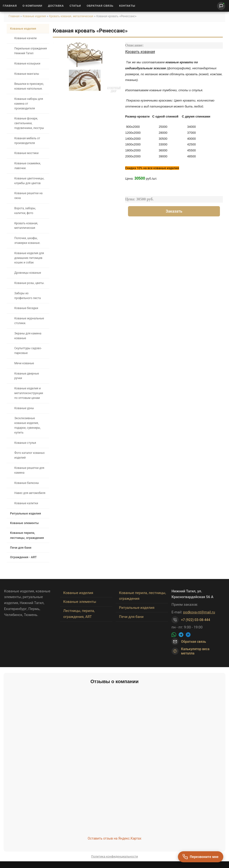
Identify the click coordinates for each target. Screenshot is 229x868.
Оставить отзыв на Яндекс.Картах (114, 838)
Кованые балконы (27, 483)
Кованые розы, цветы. (29, 283)
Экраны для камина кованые (28, 336)
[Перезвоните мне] (201, 857)
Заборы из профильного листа (27, 296)
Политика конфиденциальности (115, 856)
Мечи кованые (24, 363)
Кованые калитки (26, 503)
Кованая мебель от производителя (27, 141)
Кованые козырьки (27, 64)
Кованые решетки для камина (29, 470)
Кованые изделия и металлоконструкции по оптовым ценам (29, 393)
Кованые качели (25, 38)
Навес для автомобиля (30, 493)
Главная (10, 6)
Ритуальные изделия (25, 513)
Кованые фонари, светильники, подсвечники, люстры (29, 123)
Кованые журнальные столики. (29, 321)
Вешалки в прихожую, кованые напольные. (29, 86)
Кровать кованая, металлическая (72, 16)
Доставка (56, 6)
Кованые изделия (35, 16)
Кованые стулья (25, 443)
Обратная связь (100, 6)
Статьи (75, 6)
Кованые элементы (24, 523)
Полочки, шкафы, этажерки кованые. (27, 241)
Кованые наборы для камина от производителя (29, 104)
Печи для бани (21, 548)
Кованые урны (24, 408)
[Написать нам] (221, 6)
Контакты (127, 6)
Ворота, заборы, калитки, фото (25, 211)
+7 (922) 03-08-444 (196, 620)
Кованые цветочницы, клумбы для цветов (29, 181)
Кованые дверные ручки (27, 376)
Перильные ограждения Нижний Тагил (31, 51)
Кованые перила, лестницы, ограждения (27, 535)
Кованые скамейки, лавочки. (28, 166)
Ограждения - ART (23, 557)
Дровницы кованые (28, 273)
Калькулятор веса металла (190, 651)
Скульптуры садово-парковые (28, 351)
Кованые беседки (26, 308)
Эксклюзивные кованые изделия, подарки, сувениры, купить (27, 425)
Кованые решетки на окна (28, 196)
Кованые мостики (27, 153)
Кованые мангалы (27, 74)
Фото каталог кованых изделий (29, 455)
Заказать (174, 211)
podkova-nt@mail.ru (199, 612)
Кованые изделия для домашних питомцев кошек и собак (29, 258)
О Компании (32, 6)
